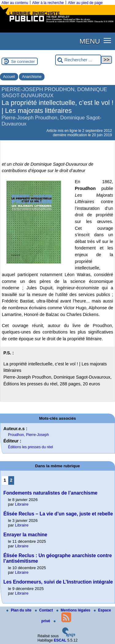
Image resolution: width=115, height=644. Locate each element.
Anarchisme (32, 77)
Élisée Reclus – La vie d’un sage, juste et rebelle (58, 514)
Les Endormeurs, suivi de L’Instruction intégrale (58, 582)
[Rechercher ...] (78, 60)
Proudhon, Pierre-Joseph (28, 435)
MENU (90, 41)
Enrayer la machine (25, 535)
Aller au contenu (15, 3)
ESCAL (60, 640)
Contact (44, 610)
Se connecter (23, 62)
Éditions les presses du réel (31, 447)
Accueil (9, 77)
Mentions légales (74, 610)
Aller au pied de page (85, 3)
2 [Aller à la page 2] (11, 480)
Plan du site (19, 610)
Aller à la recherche (48, 3)
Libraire (22, 504)
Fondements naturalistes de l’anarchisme (50, 493)
